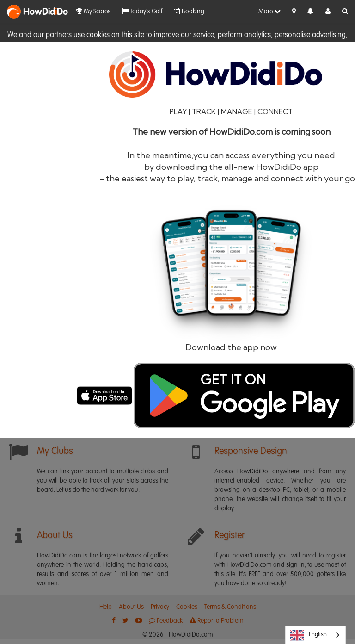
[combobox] (315, 635)
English (309, 635)
